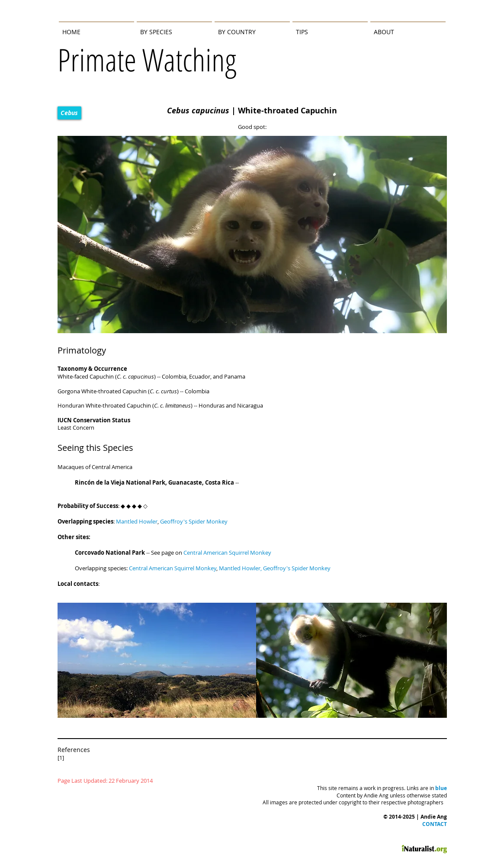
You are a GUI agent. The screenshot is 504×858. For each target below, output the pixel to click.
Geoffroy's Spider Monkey (297, 568)
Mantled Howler (240, 568)
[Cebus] (69, 113)
